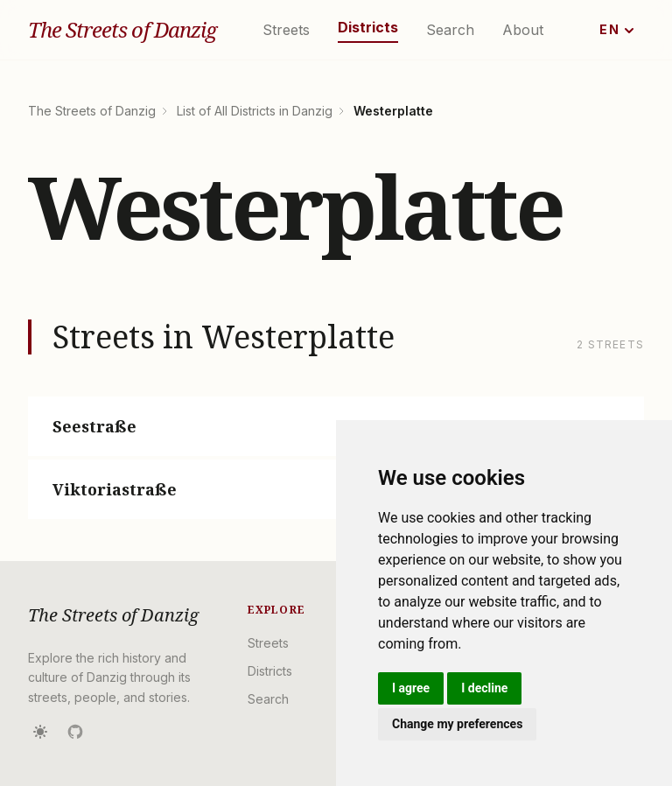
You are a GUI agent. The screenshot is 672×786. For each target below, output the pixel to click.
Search (450, 30)
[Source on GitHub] (75, 732)
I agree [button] (411, 688)
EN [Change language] (616, 29)
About (523, 30)
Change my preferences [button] (457, 724)
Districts (368, 27)
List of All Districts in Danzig (255, 111)
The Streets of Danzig (122, 30)
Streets (286, 30)
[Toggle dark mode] (40, 732)
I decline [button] (484, 688)
